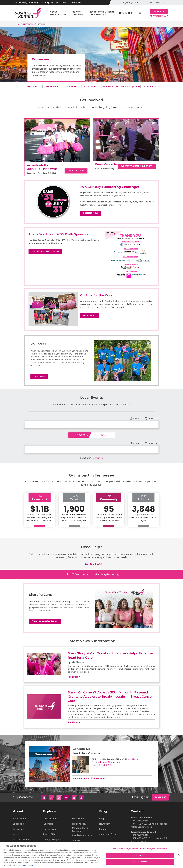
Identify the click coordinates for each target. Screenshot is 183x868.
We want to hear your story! (137, 166)
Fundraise (48, 828)
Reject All (140, 855)
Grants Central (50, 823)
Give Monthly (158, 17)
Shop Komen (79, 823)
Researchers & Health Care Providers (101, 13)
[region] (92, 855)
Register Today (76, 171)
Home (18, 24)
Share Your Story (108, 838)
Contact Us (76, 2)
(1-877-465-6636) (92, 566)
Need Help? (33, 86)
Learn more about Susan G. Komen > (91, 782)
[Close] (179, 855)
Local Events (91, 86)
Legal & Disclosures (82, 839)
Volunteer (72, 86)
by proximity (81, 437)
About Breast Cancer (58, 13)
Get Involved (52, 86)
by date (102, 437)
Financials (18, 833)
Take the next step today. (45, 624)
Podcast (103, 833)
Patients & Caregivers (76, 13)
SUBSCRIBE (160, 801)
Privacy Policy (79, 828)
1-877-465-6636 (139, 828)
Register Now (91, 213)
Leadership (19, 828)
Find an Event (50, 833)
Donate (158, 11)
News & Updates (131, 86)
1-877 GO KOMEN (79, 576)
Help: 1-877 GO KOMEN (56, 2)
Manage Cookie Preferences (80, 834)
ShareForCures (111, 86)
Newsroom (105, 828)
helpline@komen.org (28, 2)
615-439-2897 (106, 769)
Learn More (89, 316)
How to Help (125, 13)
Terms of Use (49, 838)
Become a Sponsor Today (45, 251)
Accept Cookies (140, 862)
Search (139, 13)
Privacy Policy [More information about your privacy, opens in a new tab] (27, 865)
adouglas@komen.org (109, 766)
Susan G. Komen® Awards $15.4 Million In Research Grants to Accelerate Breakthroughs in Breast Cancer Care (110, 701)
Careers (17, 838)
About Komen (20, 823)
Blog (102, 823)
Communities (29, 24)
